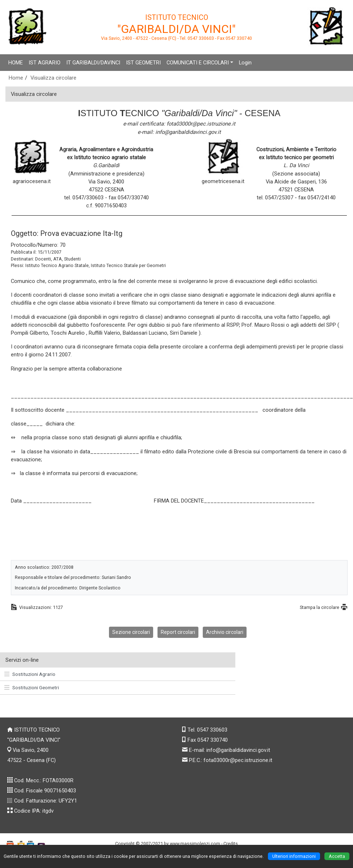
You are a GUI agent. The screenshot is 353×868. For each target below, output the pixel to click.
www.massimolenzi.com (195, 844)
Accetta (337, 856)
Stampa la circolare (320, 607)
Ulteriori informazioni (294, 856)
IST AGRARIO (45, 63)
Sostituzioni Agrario (30, 674)
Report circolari (178, 632)
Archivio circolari (225, 632)
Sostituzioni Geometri (32, 687)
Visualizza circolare (53, 78)
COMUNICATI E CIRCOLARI (198, 63)
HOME (16, 63)
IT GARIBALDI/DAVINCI (93, 63)
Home (16, 78)
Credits (231, 844)
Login (245, 63)
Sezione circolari (131, 632)
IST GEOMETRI (143, 63)
